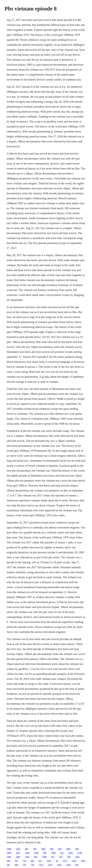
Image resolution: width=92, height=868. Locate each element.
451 (53, 857)
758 (35, 849)
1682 (68, 849)
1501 (77, 857)
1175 (65, 861)
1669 (43, 849)
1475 (41, 865)
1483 (9, 857)
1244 (27, 853)
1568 (44, 857)
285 (32, 861)
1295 (70, 853)
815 (40, 861)
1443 (27, 857)
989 (16, 865)
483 (36, 857)
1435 (49, 861)
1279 (50, 865)
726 (24, 861)
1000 (9, 853)
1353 (18, 849)
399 (77, 849)
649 (8, 861)
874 (77, 865)
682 (27, 849)
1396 (9, 849)
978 (69, 857)
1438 (36, 853)
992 (52, 849)
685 (45, 853)
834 (60, 849)
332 (62, 853)
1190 (68, 865)
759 (32, 865)
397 (61, 857)
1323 (83, 861)
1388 (53, 853)
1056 (59, 865)
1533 (74, 861)
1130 (79, 853)
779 (24, 865)
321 (16, 861)
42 (57, 861)
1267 (18, 853)
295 (8, 865)
